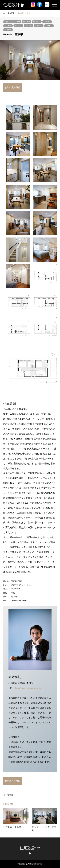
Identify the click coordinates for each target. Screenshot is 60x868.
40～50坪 (8, 26)
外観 (49, 26)
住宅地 (47, 22)
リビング (28, 26)
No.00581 (37, 22)
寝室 (39, 26)
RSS (30, 853)
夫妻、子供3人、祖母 (12, 22)
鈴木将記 (27, 22)
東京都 (10, 795)
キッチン (18, 26)
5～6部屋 (8, 30)
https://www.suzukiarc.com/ (27, 688)
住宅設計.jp (30, 848)
